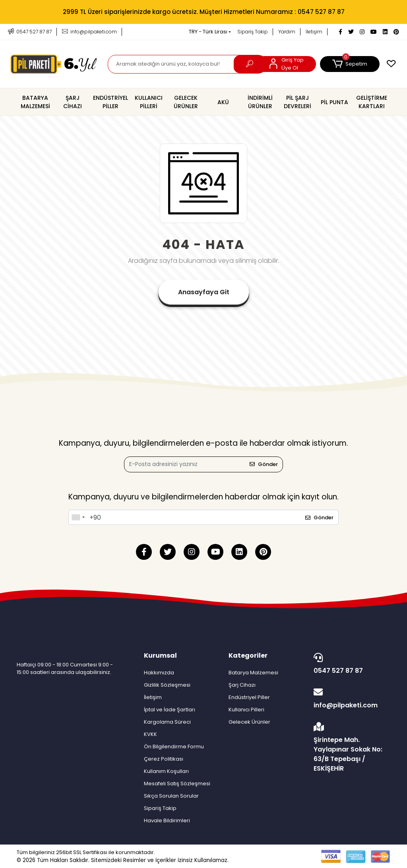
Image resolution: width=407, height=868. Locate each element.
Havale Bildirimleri (167, 820)
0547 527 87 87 (350, 664)
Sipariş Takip (253, 32)
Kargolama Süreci (167, 722)
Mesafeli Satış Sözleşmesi (177, 784)
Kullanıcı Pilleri (246, 710)
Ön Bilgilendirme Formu (174, 747)
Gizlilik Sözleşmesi (167, 685)
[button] (350, 64)
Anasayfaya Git (204, 292)
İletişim (314, 32)
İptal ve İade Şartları (170, 710)
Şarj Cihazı (242, 685)
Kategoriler (248, 655)
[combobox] (78, 517)
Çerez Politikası (164, 759)
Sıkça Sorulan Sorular (171, 796)
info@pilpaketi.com (350, 699)
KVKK (150, 734)
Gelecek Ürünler (249, 722)
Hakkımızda (159, 673)
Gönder (264, 464)
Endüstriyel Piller (249, 697)
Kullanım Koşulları (166, 771)
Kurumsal (160, 655)
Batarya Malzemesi (253, 673)
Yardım (287, 32)
